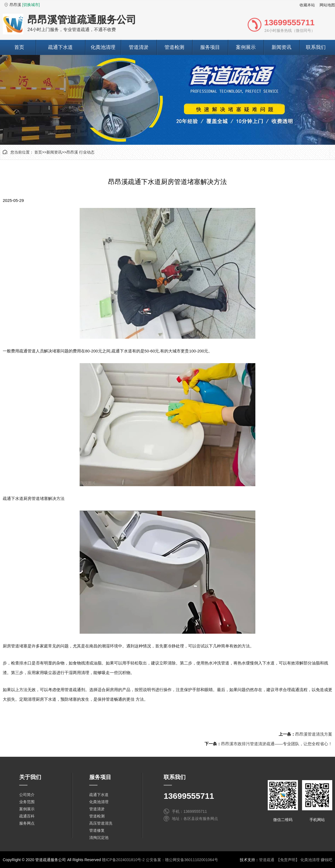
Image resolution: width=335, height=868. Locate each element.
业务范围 (27, 802)
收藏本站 (307, 5)
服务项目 (210, 47)
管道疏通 (267, 860)
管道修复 (97, 830)
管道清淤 (139, 47)
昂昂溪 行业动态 (80, 152)
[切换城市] (31, 5)
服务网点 (27, 823)
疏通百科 (27, 816)
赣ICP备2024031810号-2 (123, 860)
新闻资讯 (281, 47)
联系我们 (316, 47)
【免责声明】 (288, 860)
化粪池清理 (103, 47)
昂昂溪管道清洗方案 (314, 734)
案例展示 (246, 47)
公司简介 (27, 795)
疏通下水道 (60, 47)
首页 (19, 47)
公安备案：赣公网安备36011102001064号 (182, 860)
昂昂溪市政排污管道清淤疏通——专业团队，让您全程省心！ (277, 744)
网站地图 (327, 5)
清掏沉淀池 (99, 838)
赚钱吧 (326, 860)
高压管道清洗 (101, 823)
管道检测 (174, 47)
